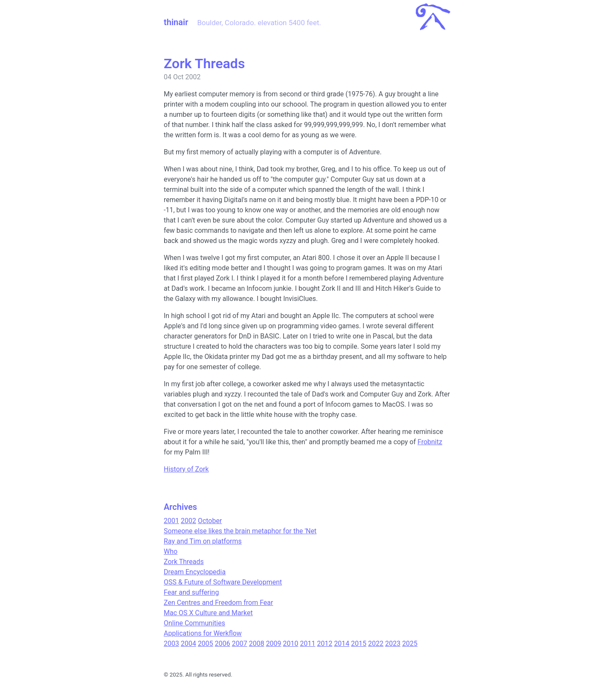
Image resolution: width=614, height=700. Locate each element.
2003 (171, 644)
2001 (171, 521)
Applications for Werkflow (203, 633)
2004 (188, 644)
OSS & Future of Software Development (223, 582)
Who (171, 551)
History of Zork (186, 469)
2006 (223, 644)
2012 (324, 644)
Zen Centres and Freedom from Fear (218, 603)
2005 (206, 644)
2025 (410, 644)
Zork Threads (184, 562)
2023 (393, 644)
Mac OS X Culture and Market (208, 613)
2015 (359, 644)
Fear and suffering (191, 592)
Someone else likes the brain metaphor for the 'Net (240, 531)
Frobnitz (430, 442)
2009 (274, 644)
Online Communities (194, 623)
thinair (176, 22)
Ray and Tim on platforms (203, 541)
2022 (376, 644)
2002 (188, 521)
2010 (291, 644)
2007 (240, 644)
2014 (342, 644)
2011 (308, 644)
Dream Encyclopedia (195, 572)
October (210, 521)
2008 (257, 644)
